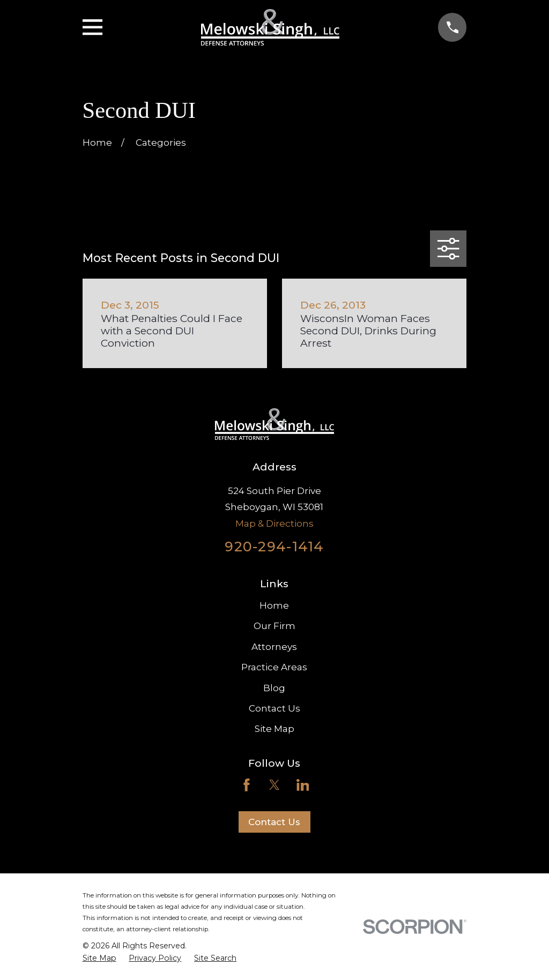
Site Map (274, 729)
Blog (274, 688)
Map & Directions (274, 523)
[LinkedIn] (303, 785)
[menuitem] (99, 959)
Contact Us (274, 708)
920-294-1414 (274, 546)
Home (274, 605)
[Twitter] (274, 785)
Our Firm (274, 626)
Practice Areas (274, 667)
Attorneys (274, 647)
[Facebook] (247, 785)
